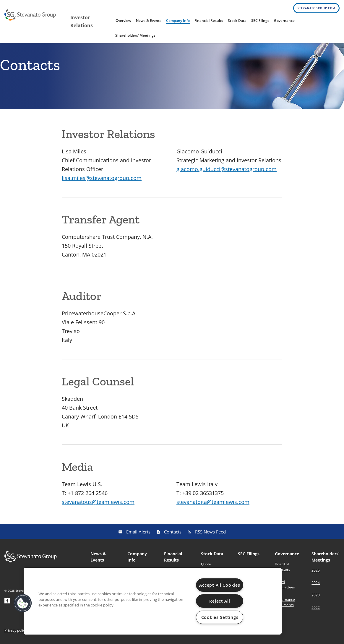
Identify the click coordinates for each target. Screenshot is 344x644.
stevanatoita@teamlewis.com (213, 502)
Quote (206, 564)
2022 (316, 607)
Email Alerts (138, 532)
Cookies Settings (220, 617)
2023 (316, 595)
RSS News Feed (210, 532)
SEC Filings (260, 21)
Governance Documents (285, 602)
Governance (284, 21)
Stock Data (237, 21)
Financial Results (209, 21)
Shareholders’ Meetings (135, 35)
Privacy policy (16, 630)
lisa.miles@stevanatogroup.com (102, 178)
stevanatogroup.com (316, 8)
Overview (123, 21)
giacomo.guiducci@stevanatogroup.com (227, 169)
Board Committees (285, 584)
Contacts (173, 532)
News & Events (149, 21)
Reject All (220, 601)
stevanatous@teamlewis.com (98, 502)
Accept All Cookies (220, 585)
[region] (153, 601)
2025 (316, 570)
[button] (23, 603)
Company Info (178, 21)
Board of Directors (283, 567)
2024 (316, 583)
